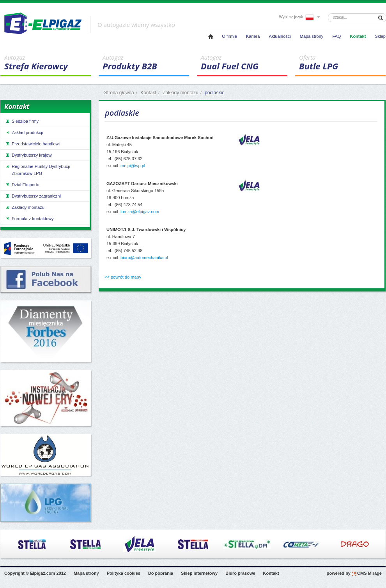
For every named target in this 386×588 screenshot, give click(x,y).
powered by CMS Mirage (354, 574)
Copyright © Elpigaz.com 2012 (35, 573)
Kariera (253, 36)
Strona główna (119, 93)
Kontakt (358, 36)
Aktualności (280, 36)
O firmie (229, 36)
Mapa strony (312, 36)
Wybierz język (299, 17)
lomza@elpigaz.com (140, 212)
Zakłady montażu (180, 93)
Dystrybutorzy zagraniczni (33, 196)
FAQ (336, 36)
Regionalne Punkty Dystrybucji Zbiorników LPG (37, 170)
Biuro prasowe (240, 573)
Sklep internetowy (199, 573)
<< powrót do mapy (123, 277)
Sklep (380, 36)
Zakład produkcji (24, 132)
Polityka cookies (124, 573)
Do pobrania (161, 573)
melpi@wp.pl (133, 166)
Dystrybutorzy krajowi (29, 155)
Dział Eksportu (22, 185)
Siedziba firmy (22, 121)
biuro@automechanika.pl (144, 258)
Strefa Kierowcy (48, 63)
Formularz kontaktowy (29, 219)
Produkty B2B (146, 63)
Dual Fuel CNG (244, 63)
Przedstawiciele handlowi (32, 144)
